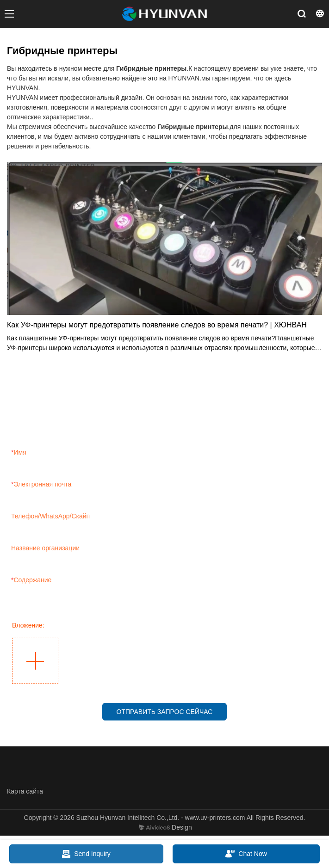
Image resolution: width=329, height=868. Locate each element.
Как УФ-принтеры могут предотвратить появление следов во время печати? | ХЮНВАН (157, 325)
